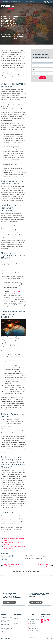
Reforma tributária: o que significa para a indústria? (12, 565)
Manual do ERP (18, 621)
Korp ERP (16, 618)
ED (51, 639)
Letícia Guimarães (38, 555)
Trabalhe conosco (28, 2)
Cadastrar (43, 78)
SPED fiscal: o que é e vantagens (43, 565)
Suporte (16, 623)
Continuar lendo (9, 602)
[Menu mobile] (51, 7)
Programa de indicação (15, 2)
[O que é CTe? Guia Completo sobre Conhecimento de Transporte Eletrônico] (13, 584)
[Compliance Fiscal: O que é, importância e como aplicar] (40, 584)
